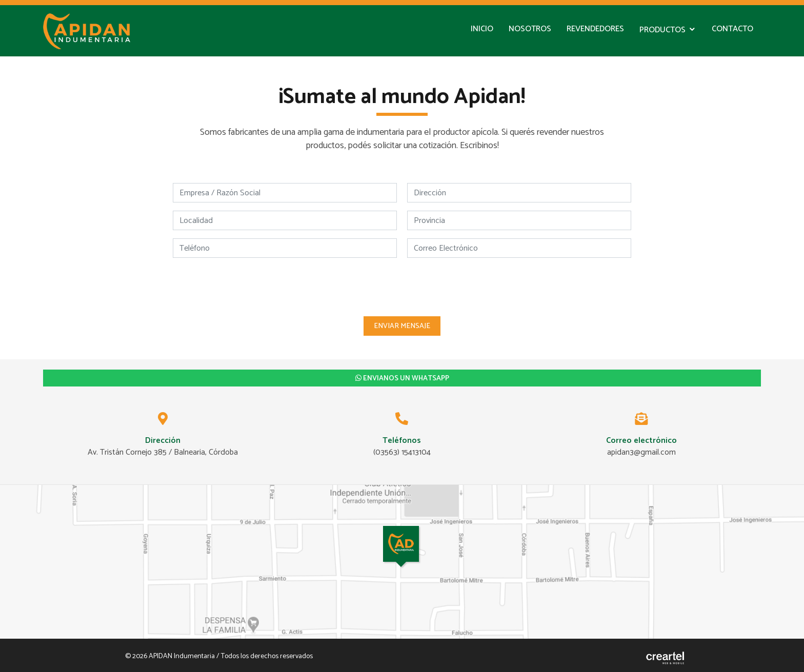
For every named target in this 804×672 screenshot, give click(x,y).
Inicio (482, 29)
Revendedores (595, 29)
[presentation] (402, 286)
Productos (662, 30)
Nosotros (530, 29)
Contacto (732, 29)
